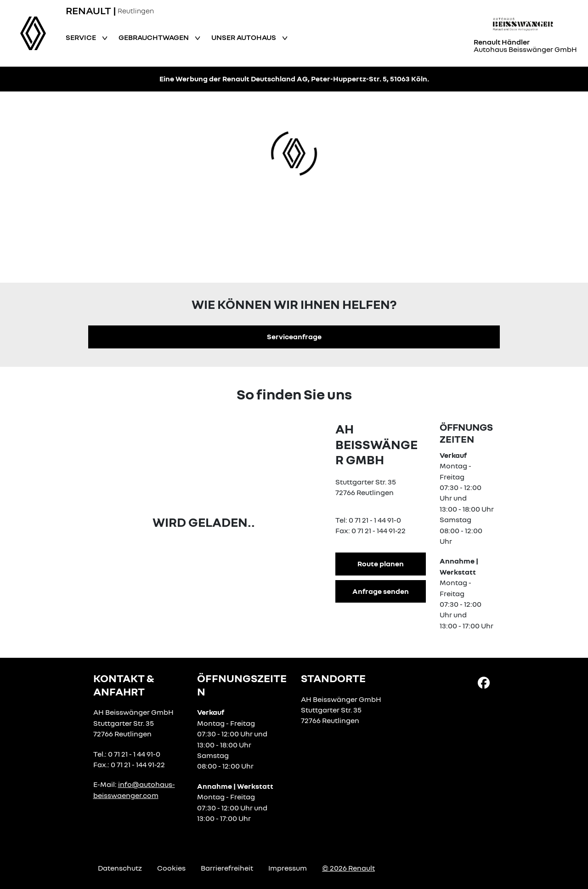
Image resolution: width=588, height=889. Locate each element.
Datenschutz (120, 868)
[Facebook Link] (484, 682)
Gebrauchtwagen (154, 37)
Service (82, 37)
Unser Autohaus (244, 37)
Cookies (171, 868)
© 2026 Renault (348, 868)
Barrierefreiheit (227, 868)
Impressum (288, 868)
